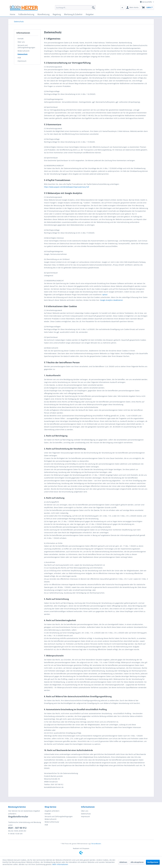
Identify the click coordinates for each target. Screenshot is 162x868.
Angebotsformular (18, 817)
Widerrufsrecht (23, 51)
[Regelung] (57, 14)
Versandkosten (96, 844)
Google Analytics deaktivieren (112, 300)
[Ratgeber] (90, 14)
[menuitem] (75, 8)
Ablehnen (123, 862)
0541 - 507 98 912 (17, 828)
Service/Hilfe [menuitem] (146, 2)
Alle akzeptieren (137, 862)
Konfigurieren (153, 862)
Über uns (21, 42)
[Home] (12, 14)
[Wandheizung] (43, 14)
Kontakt (21, 39)
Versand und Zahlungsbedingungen (26, 46)
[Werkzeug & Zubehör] (73, 14)
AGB (19, 58)
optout (105, 295)
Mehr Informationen (60, 864)
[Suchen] (93, 8)
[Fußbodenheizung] (26, 14)
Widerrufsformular (52, 822)
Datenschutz (23, 54)
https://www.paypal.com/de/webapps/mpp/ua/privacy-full (67, 187)
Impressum (22, 61)
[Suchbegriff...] (75, 8)
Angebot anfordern (52, 811)
